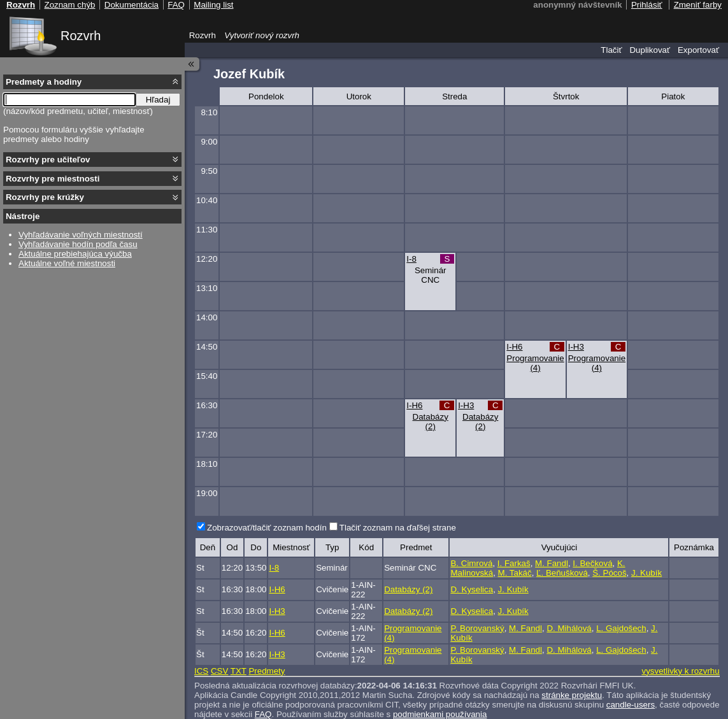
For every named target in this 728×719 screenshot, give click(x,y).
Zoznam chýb (69, 5)
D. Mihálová (569, 628)
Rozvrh (81, 36)
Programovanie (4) (535, 363)
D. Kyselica (472, 589)
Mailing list (213, 5)
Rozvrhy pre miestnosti (53, 179)
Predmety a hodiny (44, 82)
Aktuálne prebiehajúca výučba (75, 254)
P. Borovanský (477, 628)
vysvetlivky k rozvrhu (680, 671)
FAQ (176, 5)
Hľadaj (158, 100)
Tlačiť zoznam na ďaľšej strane (398, 528)
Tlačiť (611, 50)
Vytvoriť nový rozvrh (262, 35)
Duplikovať (650, 50)
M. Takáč (515, 573)
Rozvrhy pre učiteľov (48, 160)
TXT (239, 671)
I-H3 (576, 347)
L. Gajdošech (621, 628)
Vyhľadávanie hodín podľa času (78, 244)
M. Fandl (552, 563)
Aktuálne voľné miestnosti (67, 263)
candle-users (631, 705)
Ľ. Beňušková (562, 573)
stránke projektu (572, 695)
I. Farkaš (514, 563)
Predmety (267, 671)
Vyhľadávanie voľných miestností (81, 235)
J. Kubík (646, 573)
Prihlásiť (647, 5)
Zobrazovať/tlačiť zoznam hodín (267, 528)
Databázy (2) (431, 422)
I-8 (411, 259)
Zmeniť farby (698, 5)
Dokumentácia (132, 5)
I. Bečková (592, 563)
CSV (219, 671)
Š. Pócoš (609, 573)
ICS (201, 671)
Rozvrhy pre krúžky (45, 197)
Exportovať (698, 50)
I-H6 (514, 347)
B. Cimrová (471, 563)
